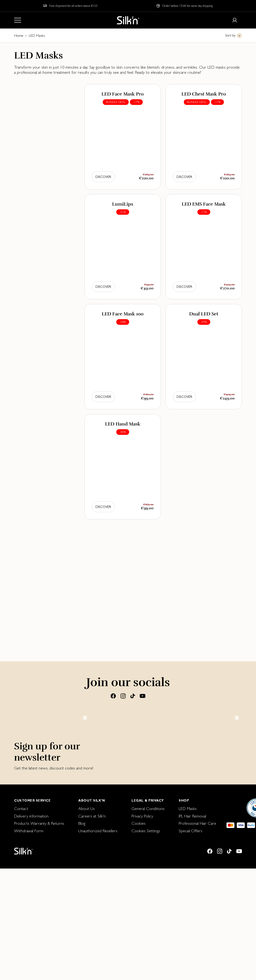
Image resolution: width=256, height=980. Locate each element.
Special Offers (190, 968)
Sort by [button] (230, 35)
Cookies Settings (146, 968)
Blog (82, 961)
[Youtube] (143, 696)
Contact (21, 946)
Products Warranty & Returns (39, 961)
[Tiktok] (133, 696)
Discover (103, 177)
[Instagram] (123, 696)
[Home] (128, 20)
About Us (87, 946)
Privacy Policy (142, 954)
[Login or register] (235, 20)
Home (19, 35)
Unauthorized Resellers (98, 968)
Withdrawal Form (29, 968)
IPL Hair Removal (192, 954)
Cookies (139, 961)
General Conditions (148, 946)
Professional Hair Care (197, 961)
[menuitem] (39, 946)
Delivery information (31, 954)
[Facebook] (113, 696)
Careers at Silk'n (92, 954)
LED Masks (188, 946)
